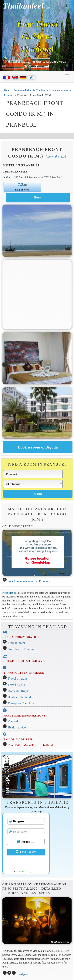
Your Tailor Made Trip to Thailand (30, 745)
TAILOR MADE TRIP (18, 739)
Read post (22, 974)
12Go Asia (26, 872)
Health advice (17, 727)
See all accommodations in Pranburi (29, 581)
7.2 (20, 184)
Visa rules (14, 721)
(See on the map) (56, 156)
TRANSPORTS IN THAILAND (24, 673)
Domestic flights (19, 691)
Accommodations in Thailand (30, 90)
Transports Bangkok (21, 703)
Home (7, 90)
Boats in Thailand (19, 697)
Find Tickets (26, 852)
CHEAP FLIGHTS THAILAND (24, 661)
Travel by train (17, 679)
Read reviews (22, 190)
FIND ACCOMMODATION (21, 637)
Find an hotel (16, 643)
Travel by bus (17, 685)
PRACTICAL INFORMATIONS (24, 716)
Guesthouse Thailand (22, 649)
